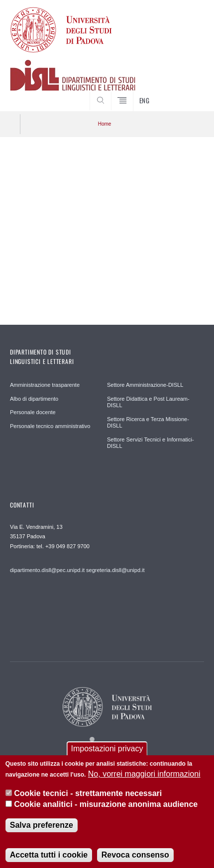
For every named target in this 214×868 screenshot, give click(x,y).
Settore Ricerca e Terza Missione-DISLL (148, 423)
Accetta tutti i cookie (49, 860)
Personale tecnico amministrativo (50, 426)
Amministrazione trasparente (45, 385)
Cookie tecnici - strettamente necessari (88, 799)
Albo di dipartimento (34, 399)
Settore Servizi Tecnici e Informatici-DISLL (151, 443)
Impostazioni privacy (107, 755)
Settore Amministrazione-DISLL (145, 385)
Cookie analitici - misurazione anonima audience (106, 810)
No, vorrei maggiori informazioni (144, 780)
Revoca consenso (135, 860)
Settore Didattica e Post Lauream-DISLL (148, 402)
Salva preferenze (42, 831)
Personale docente (33, 412)
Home (105, 124)
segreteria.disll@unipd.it (115, 570)
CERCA (188, 92)
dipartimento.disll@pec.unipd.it (47, 570)
